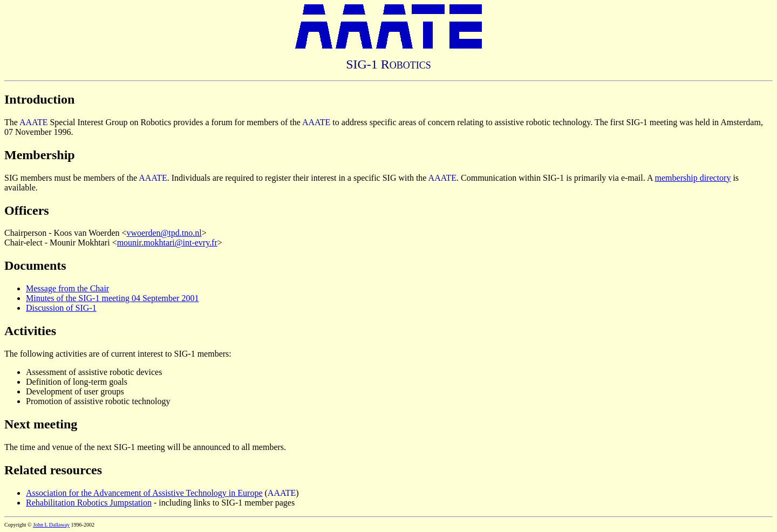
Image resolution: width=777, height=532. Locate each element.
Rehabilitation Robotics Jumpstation (89, 503)
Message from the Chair (67, 288)
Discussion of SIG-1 (61, 308)
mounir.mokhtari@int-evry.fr (167, 243)
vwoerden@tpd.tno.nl (164, 233)
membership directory (693, 178)
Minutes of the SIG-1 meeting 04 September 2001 (112, 298)
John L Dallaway (51, 525)
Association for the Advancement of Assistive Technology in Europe (144, 493)
